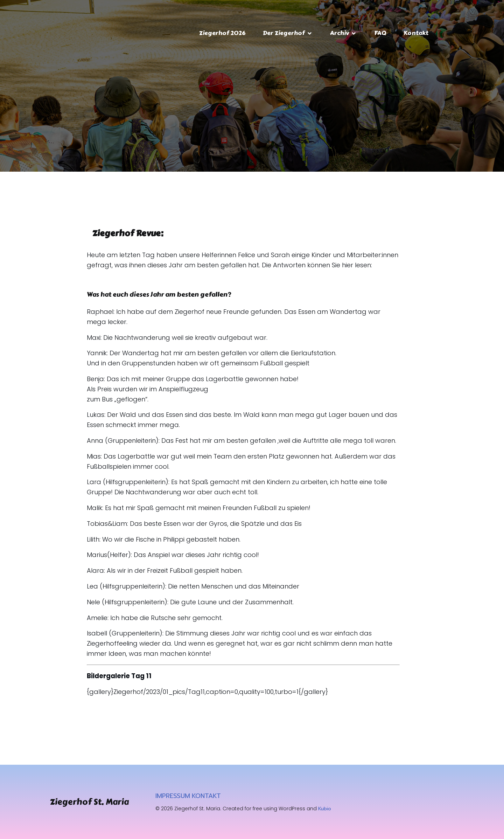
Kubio (325, 809)
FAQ (380, 33)
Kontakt (416, 33)
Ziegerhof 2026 (222, 33)
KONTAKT (206, 796)
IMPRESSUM (173, 796)
